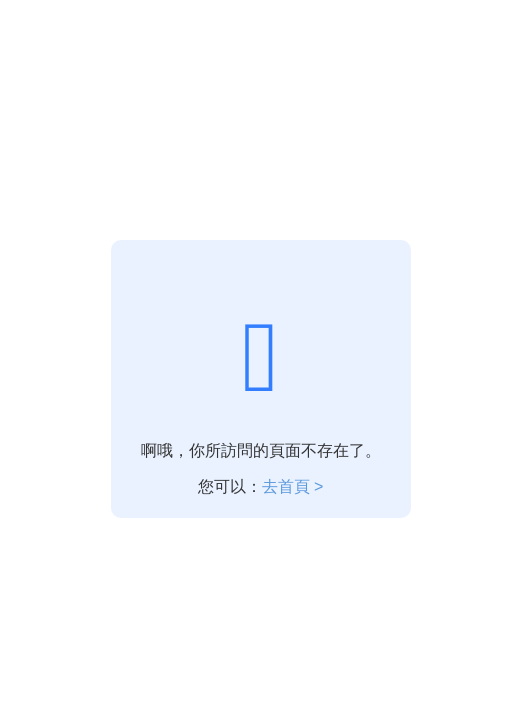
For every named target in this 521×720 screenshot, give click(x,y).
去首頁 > (293, 486)
